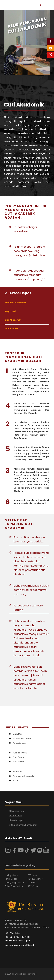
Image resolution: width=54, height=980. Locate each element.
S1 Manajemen (16, 811)
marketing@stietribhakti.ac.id (19, 945)
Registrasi (10, 311)
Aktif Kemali (11, 329)
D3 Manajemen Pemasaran (23, 825)
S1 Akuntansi (15, 816)
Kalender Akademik (15, 303)
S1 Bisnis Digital (16, 820)
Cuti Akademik (13, 320)
